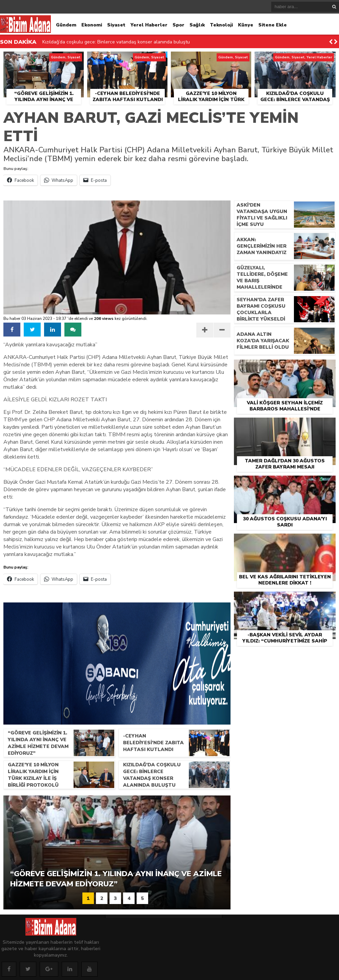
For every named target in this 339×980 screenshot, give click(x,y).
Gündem (66, 25)
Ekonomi (92, 25)
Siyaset (116, 25)
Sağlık (197, 25)
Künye (246, 25)
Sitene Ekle (273, 25)
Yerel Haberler (149, 25)
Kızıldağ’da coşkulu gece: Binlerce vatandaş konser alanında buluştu (116, 42)
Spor (178, 25)
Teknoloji (221, 25)
